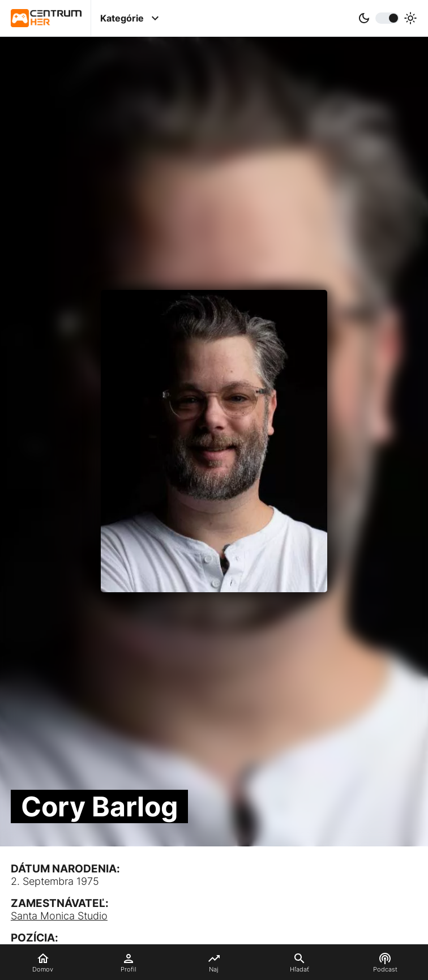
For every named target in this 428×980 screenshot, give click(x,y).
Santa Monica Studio (59, 916)
